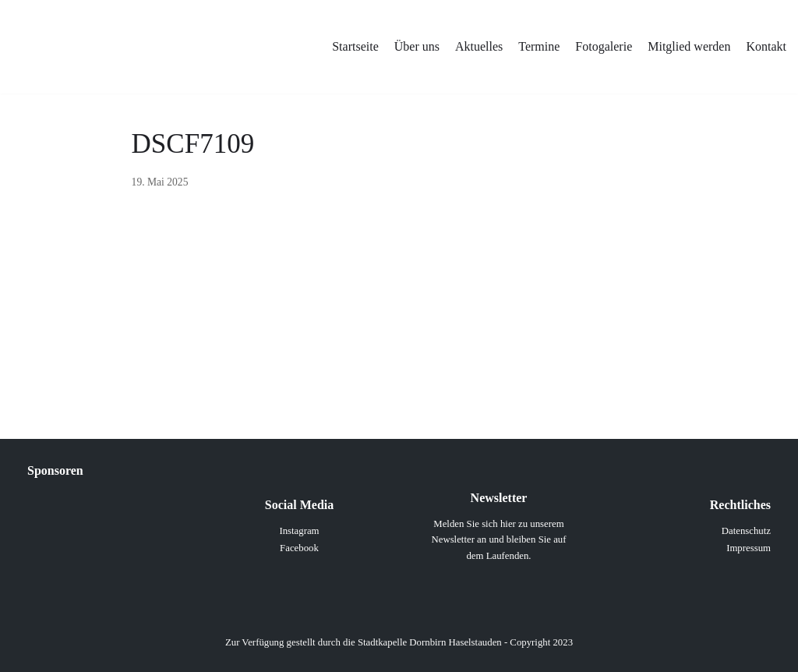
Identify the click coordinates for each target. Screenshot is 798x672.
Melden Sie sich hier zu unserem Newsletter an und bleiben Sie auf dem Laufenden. (498, 540)
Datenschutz (746, 531)
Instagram (299, 531)
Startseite (355, 46)
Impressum (749, 548)
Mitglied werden (689, 46)
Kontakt (766, 46)
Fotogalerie (604, 46)
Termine (539, 46)
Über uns (417, 46)
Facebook (299, 548)
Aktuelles (479, 46)
